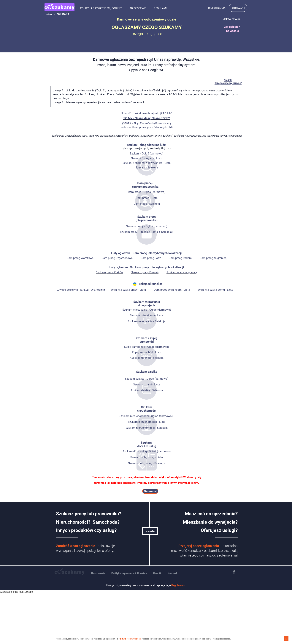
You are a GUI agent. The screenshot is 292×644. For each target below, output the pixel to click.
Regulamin (161, 8)
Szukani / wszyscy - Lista (147, 158)
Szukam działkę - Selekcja (147, 390)
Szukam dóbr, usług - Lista (147, 457)
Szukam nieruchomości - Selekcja (147, 428)
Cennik (157, 573)
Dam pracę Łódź (151, 258)
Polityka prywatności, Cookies (101, 8)
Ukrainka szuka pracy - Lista (128, 290)
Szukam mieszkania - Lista (147, 315)
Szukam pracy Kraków (110, 272)
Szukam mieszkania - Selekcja (147, 321)
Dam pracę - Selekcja (147, 204)
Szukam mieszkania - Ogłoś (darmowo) (147, 310)
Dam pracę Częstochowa (117, 258)
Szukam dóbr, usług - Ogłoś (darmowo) (147, 451)
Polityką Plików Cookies (130, 639)
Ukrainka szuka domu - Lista (216, 290)
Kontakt (172, 573)
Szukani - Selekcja (147, 168)
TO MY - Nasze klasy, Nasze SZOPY (147, 118)
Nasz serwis (138, 8)
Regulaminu (178, 585)
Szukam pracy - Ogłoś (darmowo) (147, 226)
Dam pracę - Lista (147, 198)
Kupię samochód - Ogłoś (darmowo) (147, 347)
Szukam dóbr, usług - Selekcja (147, 463)
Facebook (234, 572)
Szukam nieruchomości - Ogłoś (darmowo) (146, 416)
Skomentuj (150, 491)
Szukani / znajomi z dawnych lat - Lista (147, 163)
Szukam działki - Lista (147, 384)
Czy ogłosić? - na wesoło (232, 29)
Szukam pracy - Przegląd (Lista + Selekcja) (146, 232)
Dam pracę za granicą (213, 258)
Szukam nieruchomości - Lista (147, 422)
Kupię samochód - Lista (147, 352)
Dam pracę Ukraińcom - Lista (172, 290)
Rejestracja (217, 8)
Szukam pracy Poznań (145, 272)
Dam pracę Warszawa (80, 258)
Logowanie (238, 8)
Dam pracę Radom (180, 258)
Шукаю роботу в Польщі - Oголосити (81, 290)
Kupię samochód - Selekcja (147, 358)
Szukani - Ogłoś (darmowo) (147, 154)
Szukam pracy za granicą (182, 272)
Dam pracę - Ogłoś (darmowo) (147, 192)
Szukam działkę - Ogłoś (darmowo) (147, 379)
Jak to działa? (232, 19)
